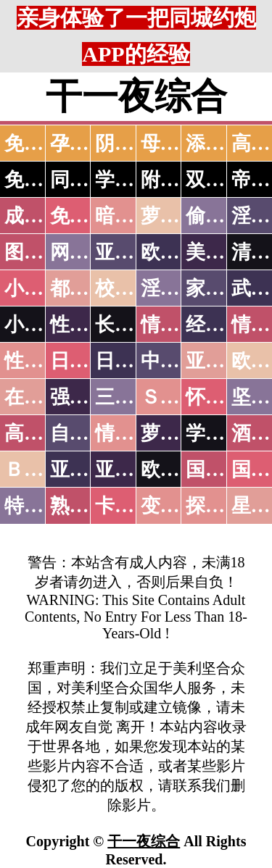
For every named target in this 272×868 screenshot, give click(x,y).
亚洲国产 (225, 361)
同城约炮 (89, 180)
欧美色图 (180, 252)
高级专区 (44, 433)
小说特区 (44, 288)
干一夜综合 (144, 841)
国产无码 (225, 470)
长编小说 (134, 325)
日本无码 (89, 361)
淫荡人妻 (180, 288)
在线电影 (44, 397)
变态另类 (180, 506)
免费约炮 (44, 180)
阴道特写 (134, 143)
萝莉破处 (180, 216)
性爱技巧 (89, 325)
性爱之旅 (44, 361)
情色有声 (134, 433)
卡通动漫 (134, 506)
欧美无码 (180, 470)
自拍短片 (89, 433)
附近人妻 (180, 180)
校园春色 (134, 288)
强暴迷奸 (89, 397)
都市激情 (89, 288)
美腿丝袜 (225, 252)
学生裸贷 (225, 433)
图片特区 (44, 252)
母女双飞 (180, 143)
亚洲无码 (89, 470)
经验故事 (225, 325)
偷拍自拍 (225, 216)
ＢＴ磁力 (44, 470)
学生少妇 (134, 180)
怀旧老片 (225, 397)
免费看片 (44, 143)
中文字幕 (180, 361)
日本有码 (134, 361)
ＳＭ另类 (180, 397)
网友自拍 (89, 252)
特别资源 (44, 506)
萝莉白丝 (180, 433)
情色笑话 (180, 325)
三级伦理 (134, 397)
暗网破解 (134, 216)
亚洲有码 (134, 470)
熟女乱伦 (89, 506)
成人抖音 (44, 216)
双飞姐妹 (225, 180)
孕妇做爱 (89, 143)
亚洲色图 (134, 252)
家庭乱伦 (225, 288)
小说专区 (44, 325)
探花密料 (225, 506)
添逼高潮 (225, 143)
